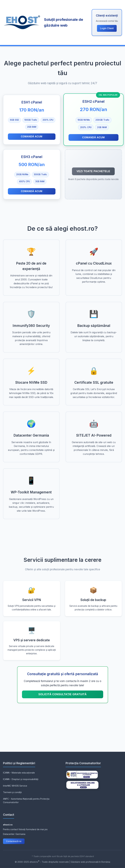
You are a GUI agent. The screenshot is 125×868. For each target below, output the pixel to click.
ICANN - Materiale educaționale (19, 773)
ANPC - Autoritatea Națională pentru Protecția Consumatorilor (26, 801)
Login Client (107, 28)
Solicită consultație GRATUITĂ (62, 694)
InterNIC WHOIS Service (15, 786)
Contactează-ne (14, 841)
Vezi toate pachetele (93, 171)
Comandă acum (32, 137)
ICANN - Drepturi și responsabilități (21, 779)
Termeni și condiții (12, 792)
